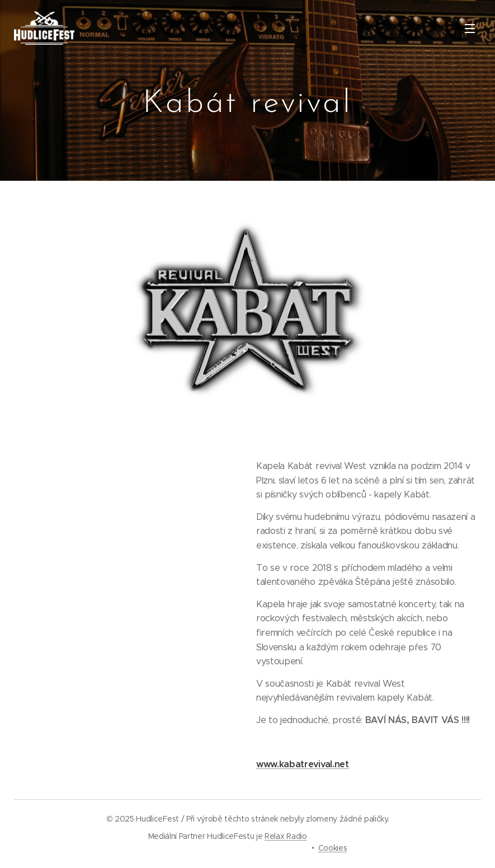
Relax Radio (286, 836)
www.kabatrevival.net (303, 764)
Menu (470, 29)
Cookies (333, 848)
